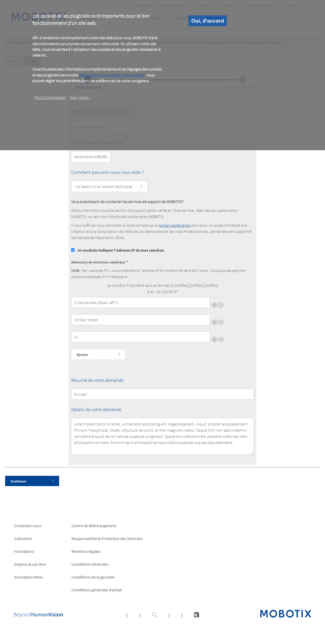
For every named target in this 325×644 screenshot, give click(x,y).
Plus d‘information (50, 97)
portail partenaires (174, 225)
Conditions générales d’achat (97, 590)
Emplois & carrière (30, 564)
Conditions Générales (90, 564)
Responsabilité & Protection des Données (107, 538)
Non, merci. (80, 97)
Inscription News (29, 577)
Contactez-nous (28, 526)
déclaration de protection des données (112, 75)
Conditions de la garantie (93, 577)
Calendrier (23, 538)
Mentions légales (86, 551)
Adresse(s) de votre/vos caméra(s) (98, 262)
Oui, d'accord (208, 21)
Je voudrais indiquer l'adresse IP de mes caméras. (121, 250)
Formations (24, 551)
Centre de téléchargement (94, 526)
